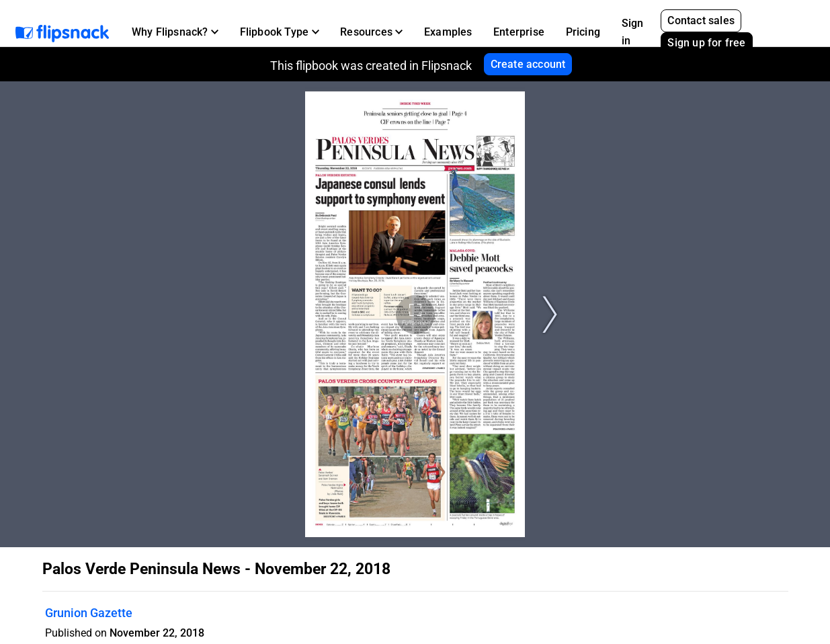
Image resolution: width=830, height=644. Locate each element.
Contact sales (701, 21)
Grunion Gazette (89, 613)
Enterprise (519, 32)
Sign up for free (706, 43)
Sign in (633, 32)
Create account (528, 64)
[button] (175, 32)
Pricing (583, 32)
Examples (448, 32)
